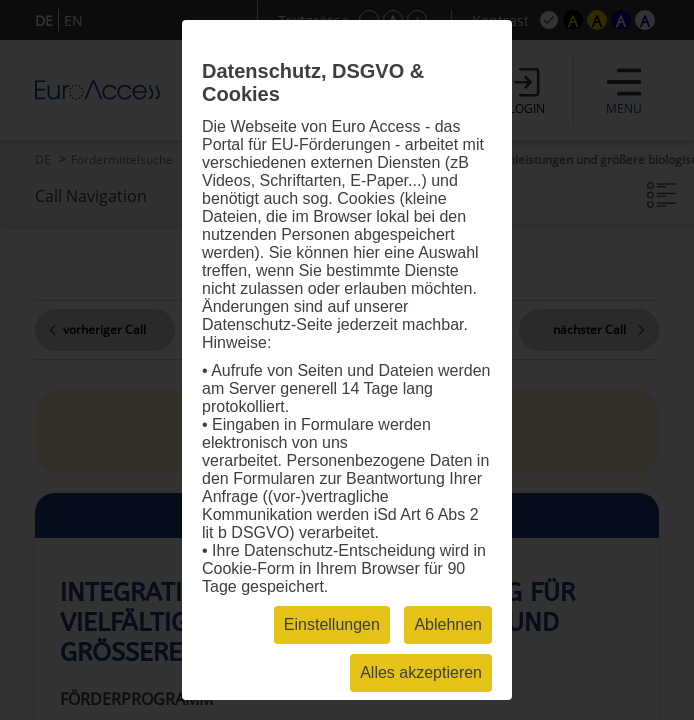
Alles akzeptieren (421, 672)
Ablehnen (448, 624)
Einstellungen (332, 624)
